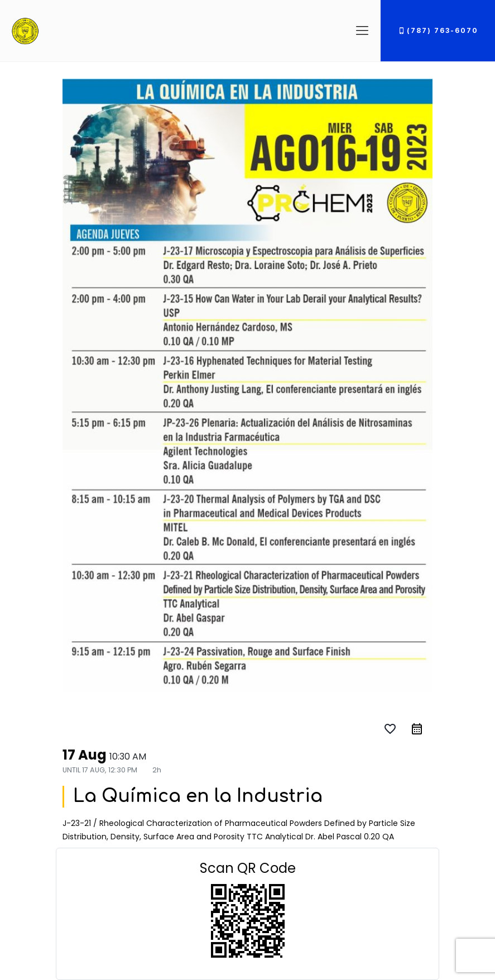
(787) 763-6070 (438, 30)
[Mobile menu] (362, 31)
